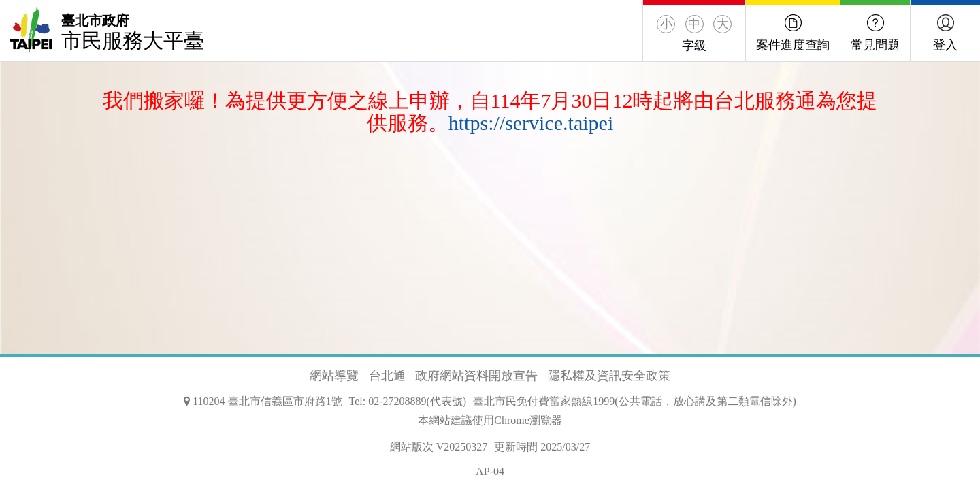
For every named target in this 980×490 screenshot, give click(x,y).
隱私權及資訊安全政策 (609, 376)
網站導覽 (334, 376)
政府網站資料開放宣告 (476, 376)
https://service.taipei (531, 123)
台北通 (387, 376)
